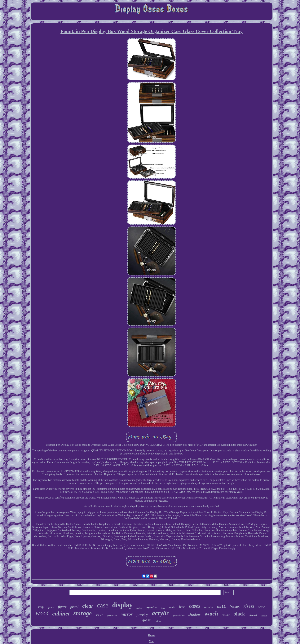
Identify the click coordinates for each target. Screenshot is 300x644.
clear (88, 606)
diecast (253, 615)
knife (41, 607)
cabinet (61, 613)
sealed (99, 615)
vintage (158, 621)
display (122, 605)
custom (139, 608)
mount (226, 615)
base (182, 607)
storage (83, 613)
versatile (209, 607)
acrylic (161, 613)
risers (249, 606)
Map (152, 641)
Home (152, 635)
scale (262, 607)
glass (146, 620)
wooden (264, 616)
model (172, 607)
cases (195, 606)
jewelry (142, 615)
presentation (179, 615)
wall (222, 607)
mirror (127, 614)
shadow (194, 614)
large (163, 608)
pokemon (112, 615)
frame (51, 607)
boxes (235, 606)
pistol (74, 607)
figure (62, 607)
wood (42, 613)
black (239, 614)
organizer (151, 607)
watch (211, 614)
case (103, 605)
